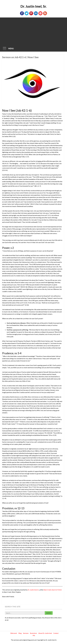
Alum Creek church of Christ (53, 590)
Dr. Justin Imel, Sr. (33, 6)
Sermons (26, 633)
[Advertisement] (33, 32)
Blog (20, 633)
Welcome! (14, 633)
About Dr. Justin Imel (45, 633)
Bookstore (33, 633)
